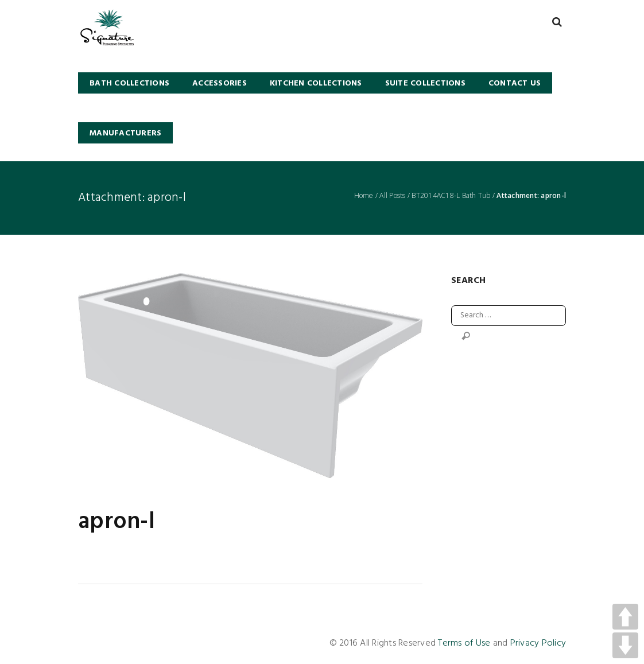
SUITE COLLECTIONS (425, 84)
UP (625, 617)
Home (364, 196)
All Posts (392, 196)
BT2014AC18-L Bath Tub (451, 196)
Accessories (220, 84)
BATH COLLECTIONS (129, 84)
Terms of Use (464, 643)
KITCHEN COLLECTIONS (316, 84)
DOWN (625, 645)
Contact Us (515, 84)
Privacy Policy (538, 643)
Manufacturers (125, 133)
